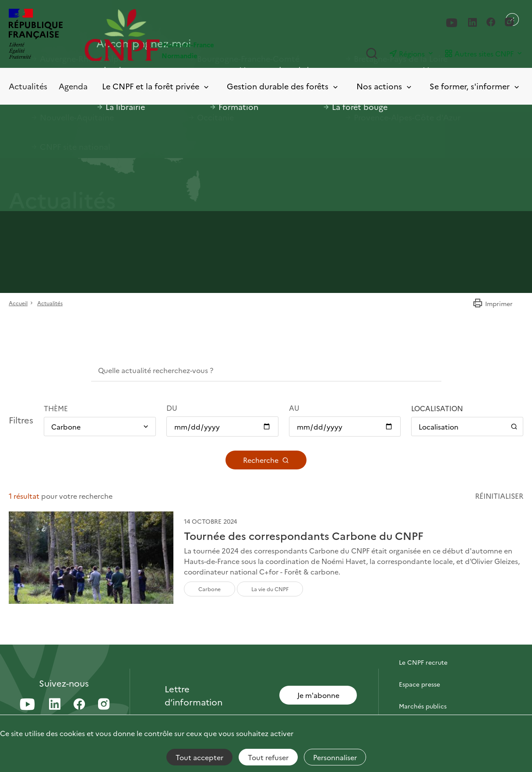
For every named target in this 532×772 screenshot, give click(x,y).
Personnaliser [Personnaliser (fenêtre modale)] (335, 757)
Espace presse (419, 684)
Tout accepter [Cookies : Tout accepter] (199, 757)
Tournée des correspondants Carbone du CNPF (304, 536)
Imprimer (493, 303)
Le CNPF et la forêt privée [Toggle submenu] (156, 86)
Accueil (18, 303)
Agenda (73, 86)
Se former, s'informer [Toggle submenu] (475, 86)
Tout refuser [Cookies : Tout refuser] (268, 757)
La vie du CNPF (270, 589)
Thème (56, 408)
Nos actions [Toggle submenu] (385, 86)
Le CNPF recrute (423, 662)
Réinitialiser (499, 496)
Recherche (266, 460)
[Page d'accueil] (175, 35)
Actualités (28, 86)
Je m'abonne (318, 695)
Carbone (210, 589)
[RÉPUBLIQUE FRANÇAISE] (36, 35)
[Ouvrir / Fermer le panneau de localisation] (467, 427)
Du (172, 408)
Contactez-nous (423, 640)
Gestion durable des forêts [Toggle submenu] (283, 86)
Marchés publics (423, 706)
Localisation (437, 408)
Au (294, 408)
